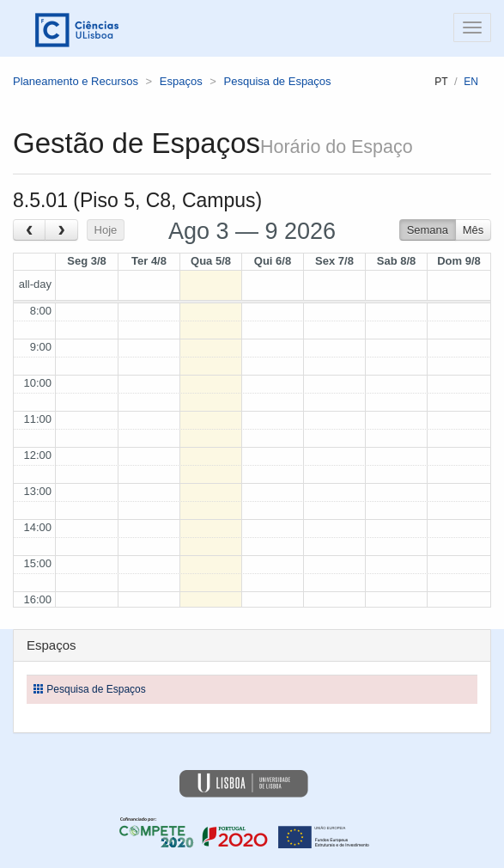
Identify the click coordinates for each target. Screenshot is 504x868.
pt (441, 82)
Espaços (181, 81)
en (471, 82)
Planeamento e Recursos (76, 81)
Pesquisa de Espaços (278, 81)
